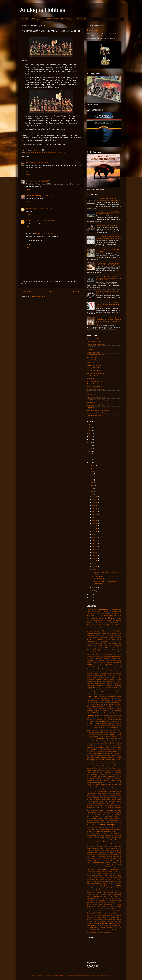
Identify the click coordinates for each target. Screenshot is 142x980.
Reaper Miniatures (93, 848)
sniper (96, 875)
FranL (101, 730)
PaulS (96, 829)
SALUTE (105, 861)
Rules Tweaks (80, 19)
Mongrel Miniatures (116, 804)
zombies (94, 932)
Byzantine (114, 665)
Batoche (114, 644)
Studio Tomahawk (112, 888)
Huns (110, 756)
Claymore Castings (92, 682)
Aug (92, 477)
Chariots (107, 677)
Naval (111, 810)
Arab (112, 633)
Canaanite (118, 667)
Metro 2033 (118, 797)
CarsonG (95, 671)
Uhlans (102, 909)
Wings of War (113, 928)
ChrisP (119, 677)
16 (90, 454)
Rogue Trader (96, 857)
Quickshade (115, 844)
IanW (88, 760)
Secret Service (95, 869)
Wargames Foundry (107, 921)
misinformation (100, 804)
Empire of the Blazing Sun (106, 709)
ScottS (108, 867)
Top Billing (95, 905)
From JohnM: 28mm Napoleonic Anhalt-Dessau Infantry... (105, 578)
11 (90, 597)
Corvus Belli (100, 688)
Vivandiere (94, 915)
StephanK (111, 884)
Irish (108, 762)
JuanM (119, 770)
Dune (111, 702)
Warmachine (118, 923)
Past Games (112, 827)
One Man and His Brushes (95, 389)
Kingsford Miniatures (116, 776)
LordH (103, 791)
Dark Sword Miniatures (115, 696)
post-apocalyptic (100, 840)
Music (103, 808)
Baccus (109, 642)
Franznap (106, 730)
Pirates (97, 838)
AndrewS (96, 631)
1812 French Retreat (115, 616)
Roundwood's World (93, 392)
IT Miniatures (108, 764)
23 (90, 434)
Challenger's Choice (102, 675)
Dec (92, 465)
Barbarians (119, 642)
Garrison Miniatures (116, 737)
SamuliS (112, 861)
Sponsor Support (117, 880)
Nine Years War (109, 812)
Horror (116, 753)
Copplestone (91, 688)
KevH (120, 772)
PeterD (110, 834)
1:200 (99, 611)
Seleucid (101, 869)
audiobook (95, 639)
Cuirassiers (90, 694)
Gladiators (118, 739)
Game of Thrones (103, 734)
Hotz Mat (93, 756)
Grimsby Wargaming (93, 371)
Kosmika (112, 781)
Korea (106, 781)
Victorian (109, 911)
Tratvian (89, 907)
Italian (115, 764)
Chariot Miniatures (92, 677)
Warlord (111, 923)
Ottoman (96, 825)
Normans (118, 812)
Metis (112, 797)
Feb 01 (95, 587)
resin (104, 852)
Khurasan (102, 774)
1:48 (91, 613)
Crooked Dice (118, 690)
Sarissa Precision (103, 863)
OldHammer (112, 821)
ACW (108, 625)
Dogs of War (118, 700)
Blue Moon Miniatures (103, 656)
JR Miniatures (101, 770)
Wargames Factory (93, 921)
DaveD (89, 698)
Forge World (111, 726)
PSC (104, 842)
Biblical (114, 648)
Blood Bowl (113, 654)
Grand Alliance (117, 741)
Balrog (114, 642)
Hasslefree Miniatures (107, 751)
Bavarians (90, 648)
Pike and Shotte (117, 836)
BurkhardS (90, 665)
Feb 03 (95, 567)
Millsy (120, 799)
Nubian (110, 816)
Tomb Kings (113, 903)
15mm (98, 615)
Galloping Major (117, 732)
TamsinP (99, 892)
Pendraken (118, 829)
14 (90, 460)
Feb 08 (95, 552)
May (92, 486)
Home (51, 292)
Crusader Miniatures (101, 692)
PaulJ (92, 829)
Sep (92, 474)
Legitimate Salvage (106, 789)
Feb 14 (95, 535)
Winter (120, 928)
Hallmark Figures (110, 749)
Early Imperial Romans (105, 704)
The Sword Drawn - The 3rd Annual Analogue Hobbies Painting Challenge (108, 238)
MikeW (108, 799)
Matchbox (112, 795)
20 (90, 442)
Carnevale (89, 671)
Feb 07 (95, 555)
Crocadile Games (109, 690)
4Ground (114, 621)
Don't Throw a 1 (92, 357)
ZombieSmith (100, 932)
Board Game (113, 656)
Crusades (112, 692)
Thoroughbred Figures (93, 898)
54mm (119, 621)
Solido (101, 875)
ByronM (108, 665)
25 (90, 428)
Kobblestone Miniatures (94, 781)
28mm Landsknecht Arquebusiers (107, 225)
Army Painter (96, 637)
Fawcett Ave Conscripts (94, 360)
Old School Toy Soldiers (101, 821)
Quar (95, 844)
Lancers (119, 781)
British (103, 662)
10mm (93, 616)
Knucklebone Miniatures (95, 779)
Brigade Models (116, 660)
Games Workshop (115, 734)
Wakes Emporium (111, 915)
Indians (104, 762)
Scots (99, 867)
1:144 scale (94, 611)
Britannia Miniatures (93, 663)
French (119, 730)
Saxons (89, 865)
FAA (102, 713)
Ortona (112, 823)
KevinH (89, 774)
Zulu (105, 932)
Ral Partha (100, 846)
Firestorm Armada (97, 719)
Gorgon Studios (106, 741)
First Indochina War (115, 719)
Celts (111, 671)
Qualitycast (89, 844)
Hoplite (111, 753)
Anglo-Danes (109, 631)
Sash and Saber (117, 863)
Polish (120, 838)
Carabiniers (118, 669)
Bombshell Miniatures (110, 658)
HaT (116, 751)
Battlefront (118, 646)
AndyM (102, 631)
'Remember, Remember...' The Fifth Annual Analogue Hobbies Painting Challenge (107, 305)
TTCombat (113, 907)
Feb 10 (95, 546)
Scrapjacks (114, 867)
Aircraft (110, 627)
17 (90, 451)
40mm (109, 621)
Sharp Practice (113, 871)
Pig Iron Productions (106, 836)
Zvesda (109, 932)
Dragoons (107, 702)
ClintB (99, 681)
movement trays (112, 806)
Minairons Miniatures (92, 802)
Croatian (101, 690)
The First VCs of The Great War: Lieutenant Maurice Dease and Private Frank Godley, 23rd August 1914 (108, 278)
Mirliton (93, 804)
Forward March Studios (94, 365)
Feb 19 (95, 523)
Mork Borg (104, 806)
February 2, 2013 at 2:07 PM (42, 181)
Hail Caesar (101, 749)
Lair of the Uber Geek (94, 376)
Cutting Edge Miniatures (103, 694)
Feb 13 (95, 538)
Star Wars (94, 882)
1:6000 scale (114, 613)
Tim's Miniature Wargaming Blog (97, 400)
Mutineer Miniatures (92, 810)
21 (90, 439)
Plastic (102, 838)
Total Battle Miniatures (106, 905)
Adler (88, 627)
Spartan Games (109, 878)
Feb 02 (95, 570)
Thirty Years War (115, 896)
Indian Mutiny (96, 762)
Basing (109, 644)
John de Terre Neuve (38, 152)
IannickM (119, 758)
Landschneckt (91, 783)
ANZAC (109, 633)
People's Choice (91, 831)
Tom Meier (107, 903)
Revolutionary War (116, 852)
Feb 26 (95, 503)
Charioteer (101, 677)
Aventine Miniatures (116, 639)
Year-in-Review (107, 930)
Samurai (119, 861)
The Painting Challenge (30, 19)
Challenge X (110, 673)
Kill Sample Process (111, 774)
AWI (101, 642)
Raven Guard (113, 846)
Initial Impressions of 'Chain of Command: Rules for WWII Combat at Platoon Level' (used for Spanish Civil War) (108, 321)
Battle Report (97, 646)
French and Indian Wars (95, 732)
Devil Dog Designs (116, 698)
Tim (106, 900)
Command (90, 684)
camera (112, 667)
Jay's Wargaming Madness (95, 373)
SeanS (120, 867)
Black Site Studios (112, 652)
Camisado (90, 349)
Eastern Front (118, 705)
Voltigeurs (100, 915)
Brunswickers (117, 663)
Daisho (120, 694)
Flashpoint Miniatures (116, 721)
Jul (92, 480)
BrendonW (90, 660)
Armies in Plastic (104, 635)
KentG (115, 772)
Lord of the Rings (95, 791)
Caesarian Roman (92, 667)
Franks (97, 730)
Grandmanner (91, 743)
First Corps (106, 719)
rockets (89, 857)
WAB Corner (91, 402)
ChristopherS (91, 679)
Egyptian (110, 707)
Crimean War (95, 690)
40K (104, 621)
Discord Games (104, 700)
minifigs (119, 802)
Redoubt (89, 850)
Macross (119, 791)
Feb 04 (95, 564)
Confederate (110, 684)
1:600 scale (107, 613)
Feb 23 (95, 511)
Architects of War (92, 635)
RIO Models (103, 854)
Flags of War (94, 721)
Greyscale (90, 747)
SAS (110, 863)
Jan (92, 591)
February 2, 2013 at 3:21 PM (49, 208)
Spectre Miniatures (93, 880)
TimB (110, 900)
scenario (104, 865)
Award (98, 642)
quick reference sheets (104, 844)
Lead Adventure (113, 785)
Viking (115, 913)
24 (90, 431)
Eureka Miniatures (93, 713)
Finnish (119, 717)
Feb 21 (95, 517)
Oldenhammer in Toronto (95, 387)
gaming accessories (105, 737)
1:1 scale (111, 609)
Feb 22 (95, 514)
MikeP (103, 799)
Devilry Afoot (91, 700)
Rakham (93, 846)
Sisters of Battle (97, 873)
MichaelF (97, 799)
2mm (117, 619)
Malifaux (95, 793)
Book (120, 658)
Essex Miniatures (116, 711)
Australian (101, 639)
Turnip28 (119, 907)
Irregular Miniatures (93, 764)
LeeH (117, 787)
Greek (101, 745)
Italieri (93, 766)
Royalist (119, 857)
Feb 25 (95, 506)
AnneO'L (104, 633)
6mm (88, 623)
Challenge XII (90, 675)
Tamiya (93, 892)
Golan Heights (96, 741)
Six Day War (106, 873)
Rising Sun (110, 854)
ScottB (104, 867)
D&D (111, 694)
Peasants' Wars (104, 829)
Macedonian (113, 791)
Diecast (97, 700)
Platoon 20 (109, 838)
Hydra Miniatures (105, 758)
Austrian (107, 639)
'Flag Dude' (90, 609)
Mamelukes (105, 793)
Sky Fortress (113, 873)
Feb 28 (95, 497)
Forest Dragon (103, 726)
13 (90, 463)
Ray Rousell (30, 196)
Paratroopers (98, 827)
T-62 (111, 890)
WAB (105, 915)
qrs (121, 842)
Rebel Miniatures (105, 848)
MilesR (114, 799)
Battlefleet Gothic (108, 646)
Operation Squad (95, 823)
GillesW (112, 739)
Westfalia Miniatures (101, 928)
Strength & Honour (102, 888)
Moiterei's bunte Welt (93, 384)
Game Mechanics (92, 734)
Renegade (106, 850)
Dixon (111, 700)
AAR (112, 623)
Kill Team (119, 774)
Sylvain (103, 890)
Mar (92, 491)
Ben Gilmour (30, 221)
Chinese (113, 677)
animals (98, 633)
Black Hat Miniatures (111, 650)
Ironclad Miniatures (116, 762)
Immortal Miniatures (105, 760)
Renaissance (97, 850)
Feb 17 (95, 529)
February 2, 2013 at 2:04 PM (38, 162)
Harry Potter (97, 751)
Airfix (114, 627)
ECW (99, 706)
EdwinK (104, 707)
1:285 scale (113, 611)
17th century (105, 616)
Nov (92, 468)
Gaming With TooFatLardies (96, 368)
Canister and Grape (93, 352)
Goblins (89, 741)
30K (120, 619)
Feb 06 (95, 558)
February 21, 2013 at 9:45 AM (45, 233)
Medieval (107, 797)
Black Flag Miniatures (99, 650)
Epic (108, 711)
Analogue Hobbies (43, 10)
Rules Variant (91, 859)
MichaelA (89, 799)
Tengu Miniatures (107, 892)
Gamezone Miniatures (92, 737)
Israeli (101, 764)
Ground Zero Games (111, 747)
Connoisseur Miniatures (95, 686)
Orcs (108, 823)
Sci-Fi (120, 865)
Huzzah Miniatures (95, 758)
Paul (117, 827)
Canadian (90, 669)
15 (90, 457)
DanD (93, 696)
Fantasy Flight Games (101, 715)
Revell (108, 852)
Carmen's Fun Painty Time (95, 355)
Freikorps (112, 730)
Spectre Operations (105, 880)
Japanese (90, 768)
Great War (113, 743)
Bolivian (119, 656)
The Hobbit (107, 894)
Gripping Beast (99, 747)
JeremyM (97, 768)
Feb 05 (95, 561)
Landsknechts (99, 783)
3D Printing (95, 621)
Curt (95, 694)
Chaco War (90, 673)
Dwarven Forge (117, 702)
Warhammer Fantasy (100, 923)
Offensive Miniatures (115, 819)
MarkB (88, 795)
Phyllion (29, 181)
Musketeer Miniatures (114, 808)
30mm (88, 621)
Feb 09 (95, 549)
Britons (109, 663)
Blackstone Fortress (103, 654)
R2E (120, 844)
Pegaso (112, 829)
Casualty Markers (103, 671)
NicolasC (100, 812)
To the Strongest (98, 903)
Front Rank (108, 732)
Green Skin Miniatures (110, 745)
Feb (92, 494)
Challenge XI (118, 673)
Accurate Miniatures (100, 625)
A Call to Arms (106, 623)
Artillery (114, 637)
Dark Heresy (105, 696)
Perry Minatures (102, 831)
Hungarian (105, 756)
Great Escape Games (102, 743)
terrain (114, 892)
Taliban (89, 892)
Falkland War (108, 713)
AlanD (118, 627)
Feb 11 (95, 543)
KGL (97, 774)
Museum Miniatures (93, 808)
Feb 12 (95, 541)
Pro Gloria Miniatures (114, 840)
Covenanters (108, 688)
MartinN (106, 795)
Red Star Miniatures (116, 848)
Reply (28, 174)
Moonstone (90, 806)
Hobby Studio (104, 753)
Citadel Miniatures (102, 679)
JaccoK (99, 766)
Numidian (94, 819)
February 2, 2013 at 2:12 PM (45, 196)
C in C (119, 665)
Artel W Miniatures (106, 637)
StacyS (88, 882)
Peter (97, 834)
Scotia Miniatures (92, 867)
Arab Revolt (118, 633)
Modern (107, 804)
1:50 (98, 613)
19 (90, 445)
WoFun (88, 930)
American (105, 629)
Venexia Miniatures (99, 911)
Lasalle (117, 783)
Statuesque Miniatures (104, 882)
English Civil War (100, 711)
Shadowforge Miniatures (100, 871)
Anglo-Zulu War (91, 633)
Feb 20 (95, 520)
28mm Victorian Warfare (95, 339)
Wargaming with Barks (94, 416)
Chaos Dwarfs (117, 675)
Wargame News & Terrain (95, 405)
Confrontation (118, 684)
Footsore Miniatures (108, 724)
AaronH (117, 623)
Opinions (103, 823)
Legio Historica (96, 789)
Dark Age (98, 696)
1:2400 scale (105, 611)
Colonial (119, 681)
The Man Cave (91, 394)
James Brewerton (32, 208)
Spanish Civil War (93, 877)
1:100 (116, 609)
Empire (95, 709)
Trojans (104, 907)
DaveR (94, 698)
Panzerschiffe (118, 825)
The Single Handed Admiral (96, 397)
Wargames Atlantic (103, 919)
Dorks (102, 702)
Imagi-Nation (95, 760)
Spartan (102, 878)
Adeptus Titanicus (116, 625)
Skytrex (119, 873)
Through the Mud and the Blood (111, 898)
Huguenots (99, 756)
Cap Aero (98, 669)
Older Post (77, 292)
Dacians (115, 694)
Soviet (105, 875)
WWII (97, 930)
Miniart (114, 802)
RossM (113, 857)
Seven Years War (110, 869)
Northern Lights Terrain (100, 816)
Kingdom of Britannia (103, 776)
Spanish (119, 875)
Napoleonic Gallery (50, 19)
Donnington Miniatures (93, 702)
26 (90, 425)
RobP (120, 854)
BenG (104, 648)
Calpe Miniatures (104, 667)
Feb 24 (95, 508)
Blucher (95, 656)
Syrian (108, 890)
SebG (88, 869)
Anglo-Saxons (117, 631)
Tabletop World (117, 890)
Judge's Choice (91, 772)
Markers (94, 795)
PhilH (115, 834)
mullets (120, 806)
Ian (27, 162)
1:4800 (95, 613)
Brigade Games (104, 660)
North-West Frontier (108, 814)
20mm (100, 618)
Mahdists (90, 793)
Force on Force (95, 726)
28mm (28, 152)
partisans (105, 827)
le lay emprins (91, 379)
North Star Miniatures (94, 814)
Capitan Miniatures (108, 669)
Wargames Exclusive (115, 919)
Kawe (111, 772)
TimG (114, 900)
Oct (92, 471)
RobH (116, 854)
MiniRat (89, 804)
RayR (120, 846)
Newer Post (26, 292)
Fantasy (90, 715)
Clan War (118, 679)
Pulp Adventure (111, 842)
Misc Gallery (66, 19)
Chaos (111, 675)
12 (90, 594)
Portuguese (90, 840)
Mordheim (97, 806)
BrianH (97, 660)
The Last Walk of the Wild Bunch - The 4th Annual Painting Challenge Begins (108, 200)
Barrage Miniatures (93, 644)
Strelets (94, 888)
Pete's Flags (91, 834)
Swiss (98, 890)
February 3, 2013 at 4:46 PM (45, 221)
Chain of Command (100, 673)
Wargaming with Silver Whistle (97, 413)
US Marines (113, 909)
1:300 (120, 611)
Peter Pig (103, 834)
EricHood (93, 976)
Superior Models (91, 890)
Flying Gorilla (91, 363)
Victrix (96, 913)
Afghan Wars (94, 627)
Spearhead (118, 878)
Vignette (110, 913)
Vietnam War (102, 913)
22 (90, 436)
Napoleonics (50, 152)
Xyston (101, 930)
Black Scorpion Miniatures (99, 652)
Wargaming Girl (92, 408)
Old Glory (90, 821)
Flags (88, 721)
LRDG (107, 791)
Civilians (112, 679)
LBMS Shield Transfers (99, 785)
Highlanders (96, 753)
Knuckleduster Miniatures (113, 779)
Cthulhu (119, 692)
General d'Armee (91, 739)
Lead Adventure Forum (94, 381)
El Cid (116, 707)
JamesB (112, 766)
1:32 (88, 613)
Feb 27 (95, 500)
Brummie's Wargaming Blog (96, 344)
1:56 (101, 613)
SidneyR (89, 873)
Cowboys (115, 688)
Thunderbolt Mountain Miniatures (96, 900)
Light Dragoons (117, 789)
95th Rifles (97, 623)
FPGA (115, 728)
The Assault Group (98, 894)
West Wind (90, 928)
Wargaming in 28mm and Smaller (98, 410)
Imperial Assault (117, 760)
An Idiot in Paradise (115, 629)
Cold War (113, 682)
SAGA (100, 861)
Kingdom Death (91, 776)
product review (91, 842)
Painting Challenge (106, 825)
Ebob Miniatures (91, 707)
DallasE (89, 696)
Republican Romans (97, 852)
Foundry (109, 728)
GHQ (107, 739)
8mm (92, 623)
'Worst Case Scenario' (101, 609)
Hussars (115, 756)
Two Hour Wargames (93, 909)
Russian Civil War (103, 859)
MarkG (100, 795)
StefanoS (105, 884)
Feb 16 (95, 532)
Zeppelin (89, 932)
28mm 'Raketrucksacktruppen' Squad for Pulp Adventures (108, 213)
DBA (98, 698)
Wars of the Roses (116, 926)
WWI (92, 930)
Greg (120, 745)
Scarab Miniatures (96, 865)
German (101, 739)
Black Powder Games (94, 341)
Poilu (115, 838)
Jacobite (105, 766)
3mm (101, 621)
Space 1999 (112, 875)
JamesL (119, 766)
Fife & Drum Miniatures (109, 717)
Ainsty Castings (103, 627)
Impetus (89, 762)
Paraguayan (90, 827)
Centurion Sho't (117, 671)
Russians (113, 859)
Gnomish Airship (94, 30)
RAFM (88, 846)
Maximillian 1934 (98, 797)
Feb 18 (95, 526)
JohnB (94, 770)
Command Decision (99, 684)
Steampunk (115, 882)
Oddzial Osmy (105, 819)
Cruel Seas (90, 692)
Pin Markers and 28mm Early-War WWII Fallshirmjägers (107, 292)
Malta (100, 793)
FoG (88, 724)
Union (107, 909)
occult (98, 819)
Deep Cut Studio (105, 698)
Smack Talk (90, 875)
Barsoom (103, 644)
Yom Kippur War (117, 930)
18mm (88, 619)
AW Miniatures (91, 642)
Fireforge (89, 719)
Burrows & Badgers (99, 665)
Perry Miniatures (60, 152)
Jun (92, 483)
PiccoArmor (96, 836)
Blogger (108, 976)
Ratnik (106, 846)
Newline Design (92, 812)
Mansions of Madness (115, 793)
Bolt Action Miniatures (94, 658)
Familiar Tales (117, 713)
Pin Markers (90, 838)
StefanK (99, 884)
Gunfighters (93, 749)
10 (90, 600)
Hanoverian (90, 751)
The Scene (104, 896)
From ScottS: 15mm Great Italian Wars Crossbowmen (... (105, 583)
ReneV (112, 850)
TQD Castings (117, 905)
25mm (105, 619)
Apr (92, 489)
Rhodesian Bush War (93, 854)
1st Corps (94, 619)
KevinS (93, 774)
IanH (114, 758)
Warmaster (90, 925)
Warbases (113, 917)
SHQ (120, 871)
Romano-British (106, 857)
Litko (88, 791)
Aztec (104, 642)
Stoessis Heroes (111, 886)
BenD (100, 648)
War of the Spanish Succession (100, 917)
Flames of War (104, 721)
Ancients (89, 631)
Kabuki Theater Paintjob (103, 772)
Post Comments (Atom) (37, 296)
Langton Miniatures (109, 783)
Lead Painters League (107, 787)
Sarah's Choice (92, 863)
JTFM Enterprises (111, 770)
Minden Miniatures (105, 802)
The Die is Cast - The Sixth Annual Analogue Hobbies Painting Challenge (108, 264)
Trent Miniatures (97, 907)
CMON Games (106, 682)
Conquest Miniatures (113, 686)
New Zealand (117, 810)
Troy (108, 907)
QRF (118, 842)
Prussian (100, 842)
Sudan (119, 888)
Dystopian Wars (91, 705)
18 (90, 448)
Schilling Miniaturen (112, 865)
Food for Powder (95, 724)
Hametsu (119, 749)
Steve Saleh (96, 886)
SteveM (103, 886)
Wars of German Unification (102, 926)
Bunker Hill (90, 347)
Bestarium (109, 648)
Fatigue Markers (96, 717)
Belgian (95, 648)
